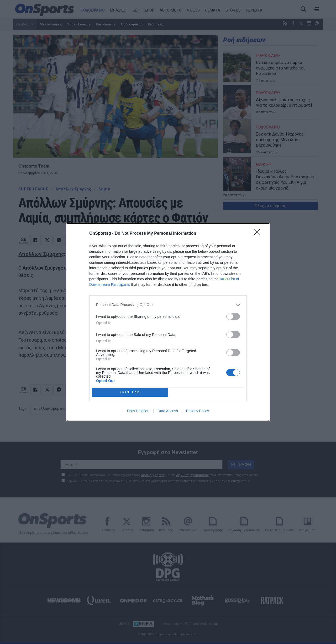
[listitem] (168, 305)
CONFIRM (130, 392)
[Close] (259, 234)
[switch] (233, 316)
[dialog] (168, 322)
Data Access (168, 411)
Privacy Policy (198, 411)
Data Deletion (138, 411)
